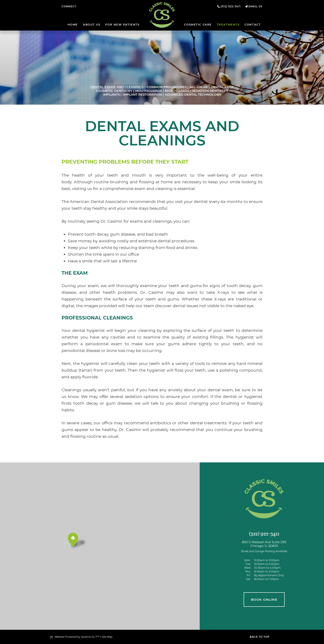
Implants (111, 95)
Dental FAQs (222, 87)
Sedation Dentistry (210, 91)
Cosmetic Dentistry (114, 91)
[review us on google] (85, 6)
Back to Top (260, 637)
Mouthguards (148, 91)
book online (264, 600)
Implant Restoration (142, 95)
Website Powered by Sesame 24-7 (75, 637)
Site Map (107, 637)
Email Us (255, 6)
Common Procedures (166, 87)
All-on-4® (199, 87)
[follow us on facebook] (82, 6)
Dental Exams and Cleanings (117, 87)
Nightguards (177, 91)
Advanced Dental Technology (193, 95)
